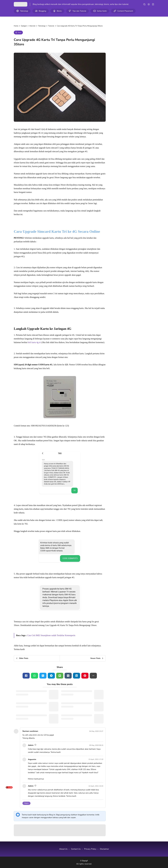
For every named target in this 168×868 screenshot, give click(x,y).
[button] (93, 676)
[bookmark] (153, 4)
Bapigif (85, 861)
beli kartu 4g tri (34, 342)
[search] (144, 4)
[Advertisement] (9, 829)
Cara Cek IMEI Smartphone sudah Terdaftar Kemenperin (51, 635)
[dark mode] (149, 4)
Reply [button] (26, 803)
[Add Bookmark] (18, 33)
